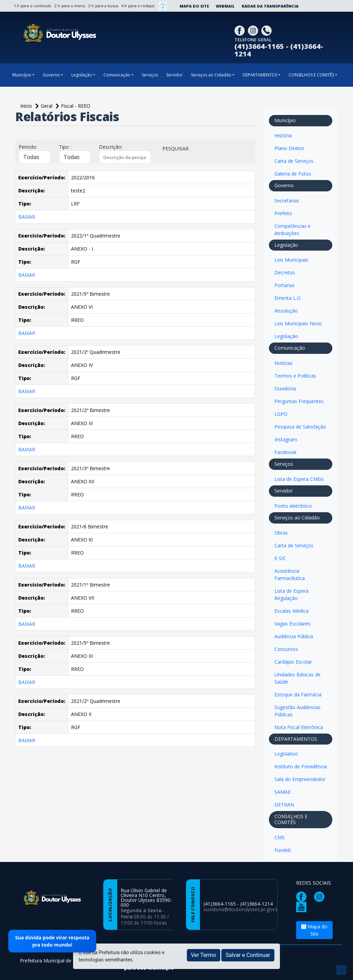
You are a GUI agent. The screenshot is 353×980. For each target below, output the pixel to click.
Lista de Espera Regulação (291, 594)
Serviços (150, 75)
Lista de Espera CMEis (299, 479)
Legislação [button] (82, 75)
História (283, 135)
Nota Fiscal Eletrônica (299, 727)
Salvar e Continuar (248, 955)
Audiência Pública (294, 636)
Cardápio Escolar (293, 662)
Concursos (286, 649)
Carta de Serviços (294, 161)
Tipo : (65, 147)
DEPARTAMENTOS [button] (260, 75)
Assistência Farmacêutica (290, 575)
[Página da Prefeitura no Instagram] (254, 30)
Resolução (286, 311)
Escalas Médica (291, 611)
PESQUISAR (175, 149)
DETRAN (284, 805)
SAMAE (283, 792)
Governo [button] (51, 75)
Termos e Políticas (295, 376)
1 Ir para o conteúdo (33, 6)
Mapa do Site (194, 6)
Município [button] (22, 75)
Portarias (285, 285)
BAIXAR (27, 217)
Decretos (285, 272)
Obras (281, 533)
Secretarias (287, 201)
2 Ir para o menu (70, 6)
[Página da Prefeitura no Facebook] (240, 30)
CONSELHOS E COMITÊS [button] (311, 75)
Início (27, 106)
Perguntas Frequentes (299, 401)
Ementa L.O (288, 298)
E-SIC (280, 558)
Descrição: (111, 147)
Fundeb (283, 850)
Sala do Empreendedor (300, 779)
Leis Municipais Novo (298, 323)
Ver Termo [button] (204, 955)
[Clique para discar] (267, 30)
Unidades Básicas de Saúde (297, 678)
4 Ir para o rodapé (138, 6)
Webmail (225, 6)
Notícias (284, 363)
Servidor (174, 75)
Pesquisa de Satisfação (300, 427)
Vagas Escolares (293, 624)
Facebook (285, 452)
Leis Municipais (291, 260)
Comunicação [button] (117, 75)
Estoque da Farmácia (298, 694)
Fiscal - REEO (76, 106)
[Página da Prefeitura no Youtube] (303, 907)
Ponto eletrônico (293, 506)
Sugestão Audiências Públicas (297, 711)
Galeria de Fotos (293, 174)
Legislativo (286, 754)
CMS (280, 837)
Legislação (286, 336)
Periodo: (28, 147)
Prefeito (283, 213)
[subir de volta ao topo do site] (341, 970)
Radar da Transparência (270, 6)
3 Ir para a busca (103, 6)
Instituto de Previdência (301, 766)
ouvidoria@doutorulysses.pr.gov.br (242, 909)
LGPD (281, 414)
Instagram (286, 439)
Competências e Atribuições (293, 230)
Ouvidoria (285, 388)
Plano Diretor (289, 148)
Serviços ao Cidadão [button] (211, 75)
